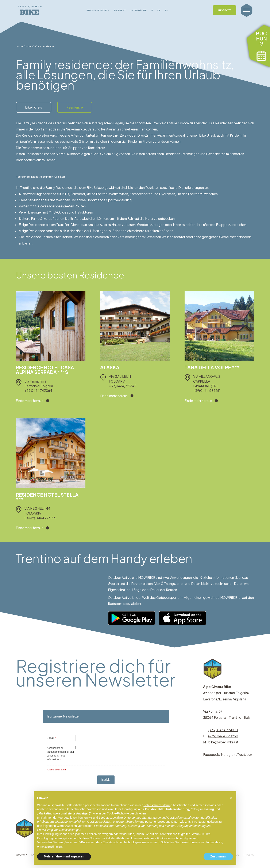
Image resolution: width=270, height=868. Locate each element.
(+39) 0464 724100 (223, 730)
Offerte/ (21, 855)
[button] (231, 798)
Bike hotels (34, 107)
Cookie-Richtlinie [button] (118, 813)
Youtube (245, 754)
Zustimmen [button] (218, 856)
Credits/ (249, 855)
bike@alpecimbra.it (223, 742)
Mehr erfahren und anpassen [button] (64, 856)
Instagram (229, 754)
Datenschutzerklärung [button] (158, 805)
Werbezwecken (67, 826)
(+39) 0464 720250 (223, 736)
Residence (75, 107)
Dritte (127, 818)
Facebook (211, 754)
